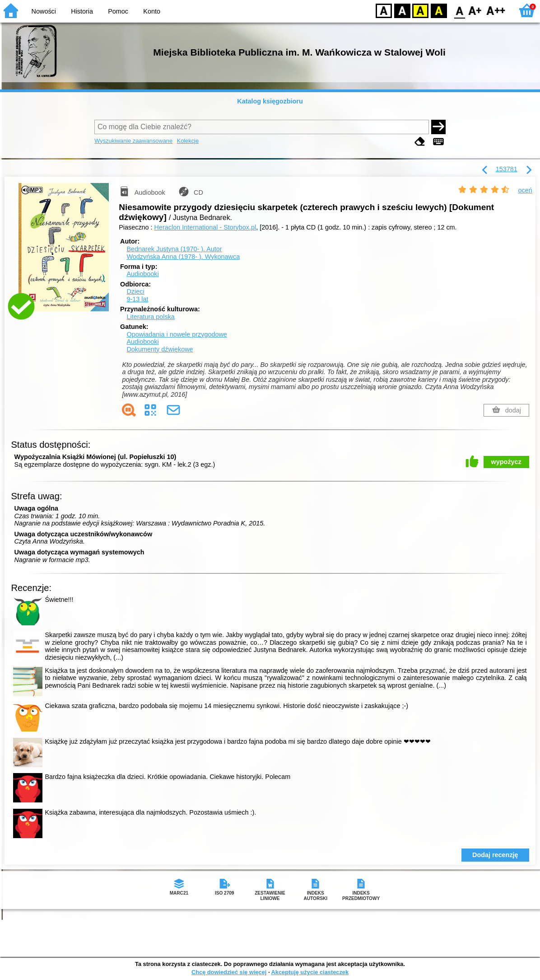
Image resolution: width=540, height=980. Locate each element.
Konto (152, 11)
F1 (475, 10)
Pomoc (118, 11)
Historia (82, 11)
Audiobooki (142, 274)
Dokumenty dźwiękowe (160, 349)
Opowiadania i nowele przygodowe (177, 334)
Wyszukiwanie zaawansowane (133, 141)
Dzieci (135, 291)
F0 (459, 10)
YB (420, 10)
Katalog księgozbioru (270, 101)
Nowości (44, 11)
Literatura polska (150, 317)
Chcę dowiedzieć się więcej (229, 972)
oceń (525, 190)
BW (402, 10)
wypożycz (506, 462)
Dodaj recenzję (495, 855)
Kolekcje (188, 141)
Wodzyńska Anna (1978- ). (183, 257)
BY (439, 10)
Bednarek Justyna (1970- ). (174, 249)
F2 (496, 10)
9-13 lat (137, 299)
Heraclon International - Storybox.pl (205, 227)
